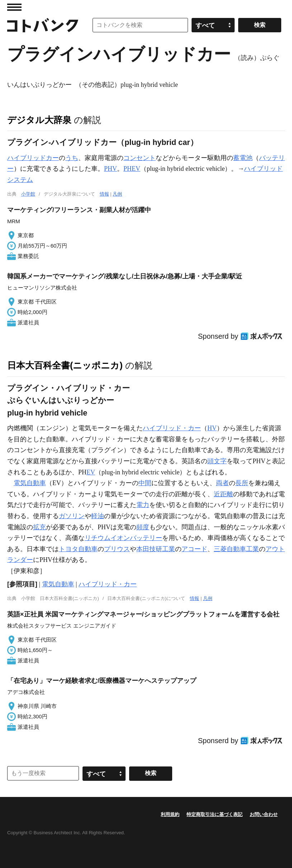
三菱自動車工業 (236, 549)
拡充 (39, 527)
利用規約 (170, 814)
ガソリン (72, 516)
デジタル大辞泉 (39, 120)
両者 (222, 483)
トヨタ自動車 (78, 549)
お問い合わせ (264, 814)
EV (91, 472)
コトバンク (43, 25)
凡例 (117, 194)
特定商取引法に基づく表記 (215, 814)
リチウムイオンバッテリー (123, 538)
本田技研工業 (156, 549)
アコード (194, 549)
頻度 (143, 527)
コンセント (140, 158)
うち (72, 158)
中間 (145, 483)
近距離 (223, 494)
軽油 (98, 516)
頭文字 (217, 461)
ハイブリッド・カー (172, 428)
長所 (242, 483)
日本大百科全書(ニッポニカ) (65, 365)
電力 (143, 505)
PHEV (132, 169)
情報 (104, 194)
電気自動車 (30, 483)
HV (212, 428)
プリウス (117, 549)
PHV (110, 169)
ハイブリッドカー (33, 158)
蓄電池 (243, 158)
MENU (14, 7)
